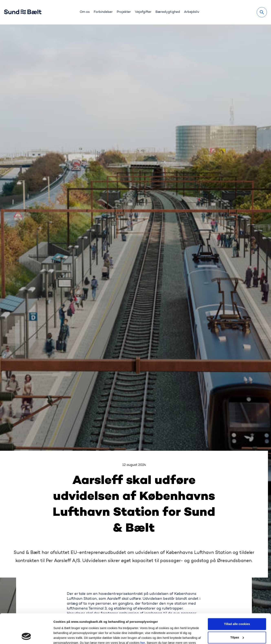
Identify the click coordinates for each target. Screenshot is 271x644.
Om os (85, 12)
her (143, 615)
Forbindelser (103, 12)
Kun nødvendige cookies (237, 623)
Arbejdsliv (192, 12)
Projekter (124, 12)
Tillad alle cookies (237, 596)
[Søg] (262, 12)
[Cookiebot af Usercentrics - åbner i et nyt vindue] (26, 636)
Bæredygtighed (168, 12)
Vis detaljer (61, 636)
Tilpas (237, 609)
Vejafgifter (143, 12)
